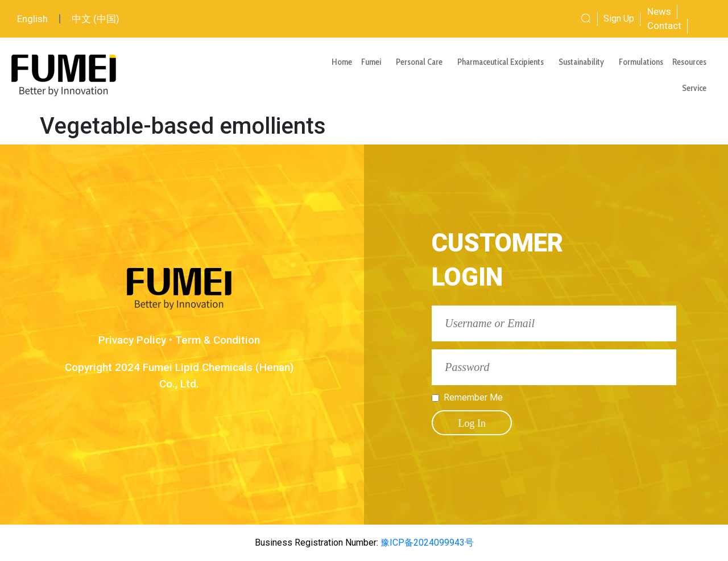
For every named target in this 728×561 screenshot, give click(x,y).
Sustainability (584, 62)
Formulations (641, 62)
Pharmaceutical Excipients (503, 62)
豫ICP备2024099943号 (426, 543)
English (32, 19)
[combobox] (548, 19)
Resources (692, 62)
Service (697, 88)
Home (342, 62)
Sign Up (619, 18)
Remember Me (473, 398)
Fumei (374, 62)
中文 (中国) (96, 19)
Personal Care (422, 62)
